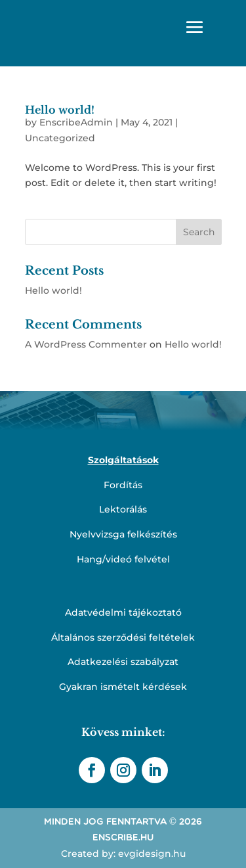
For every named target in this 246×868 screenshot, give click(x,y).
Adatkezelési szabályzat (123, 662)
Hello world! (60, 110)
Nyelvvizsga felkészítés (123, 534)
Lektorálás (123, 509)
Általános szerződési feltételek (123, 637)
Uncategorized (60, 138)
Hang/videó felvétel (123, 559)
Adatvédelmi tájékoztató (123, 612)
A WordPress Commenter (86, 344)
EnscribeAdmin (76, 122)
